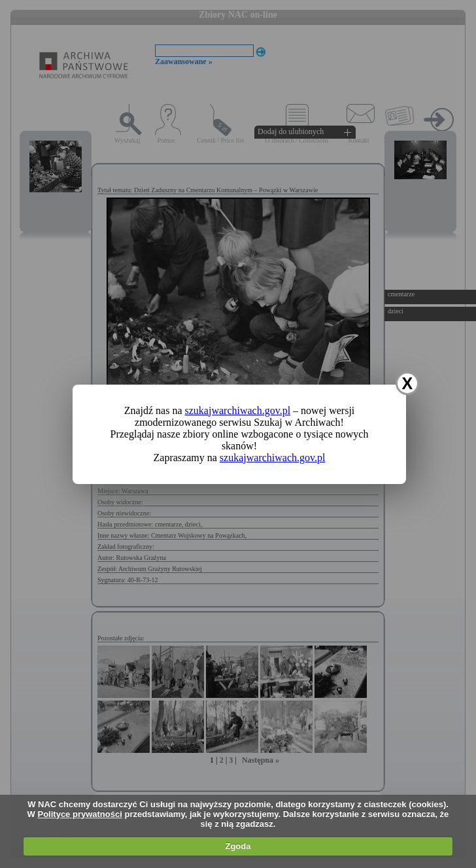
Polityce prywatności (80, 814)
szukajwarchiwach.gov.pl (238, 410)
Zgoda (238, 846)
